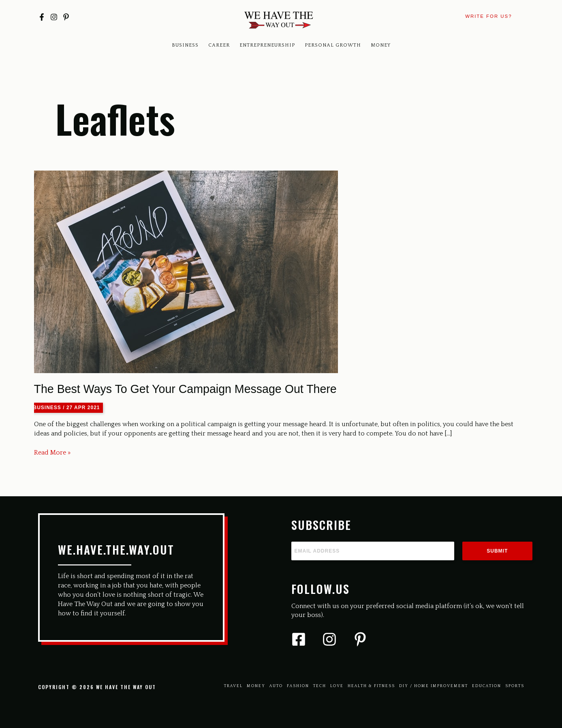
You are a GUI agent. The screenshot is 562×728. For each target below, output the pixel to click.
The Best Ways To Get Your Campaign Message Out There (185, 389)
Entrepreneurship (267, 45)
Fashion (298, 686)
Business (185, 45)
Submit (497, 551)
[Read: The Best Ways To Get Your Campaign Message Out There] (186, 271)
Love (337, 686)
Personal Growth (333, 45)
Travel (233, 686)
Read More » (52, 453)
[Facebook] (42, 17)
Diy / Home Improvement (434, 686)
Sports (515, 686)
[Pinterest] (66, 17)
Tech (320, 686)
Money (381, 45)
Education (487, 686)
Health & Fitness (371, 686)
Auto (276, 686)
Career (219, 45)
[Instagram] (54, 17)
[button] (488, 16)
